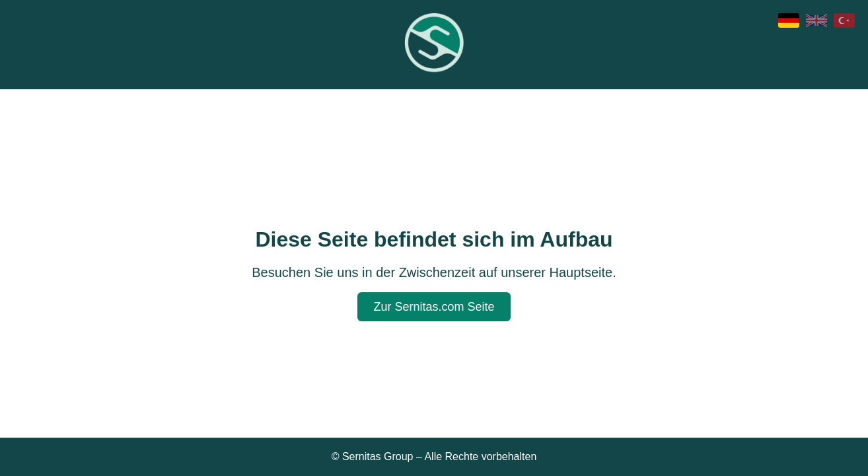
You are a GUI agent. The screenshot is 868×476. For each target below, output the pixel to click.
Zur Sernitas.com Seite (434, 307)
